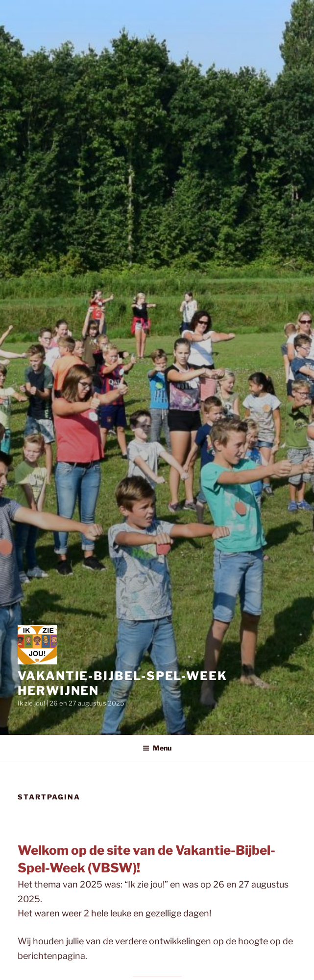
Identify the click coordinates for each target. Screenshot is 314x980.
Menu (157, 748)
